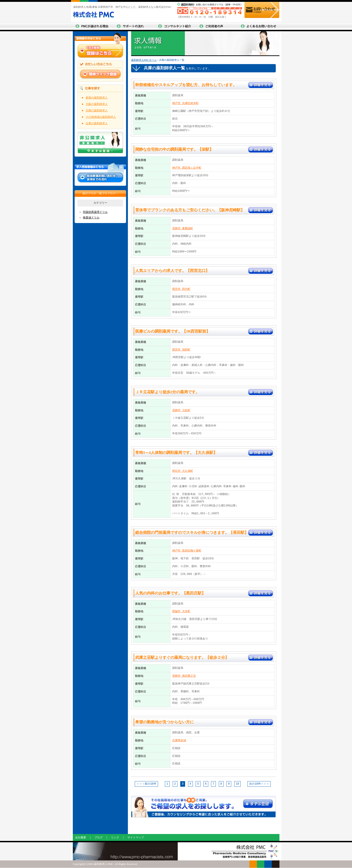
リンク (115, 838)
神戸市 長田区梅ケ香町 (187, 551)
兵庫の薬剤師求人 (97, 110)
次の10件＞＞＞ (259, 784)
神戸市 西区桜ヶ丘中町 (187, 168)
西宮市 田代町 (181, 289)
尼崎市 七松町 (181, 410)
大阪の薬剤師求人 (97, 104)
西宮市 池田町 (181, 350)
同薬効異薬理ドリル (95, 212)
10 (237, 784)
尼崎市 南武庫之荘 (184, 676)
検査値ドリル (91, 218)
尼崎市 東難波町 (183, 228)
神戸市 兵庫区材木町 (185, 103)
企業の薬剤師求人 (97, 123)
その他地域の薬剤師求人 (101, 117)
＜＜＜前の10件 (146, 784)
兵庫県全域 (179, 740)
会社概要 (81, 838)
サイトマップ (136, 838)
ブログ (99, 838)
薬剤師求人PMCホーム (144, 60)
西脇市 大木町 (181, 611)
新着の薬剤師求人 (97, 98)
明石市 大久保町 (183, 471)
